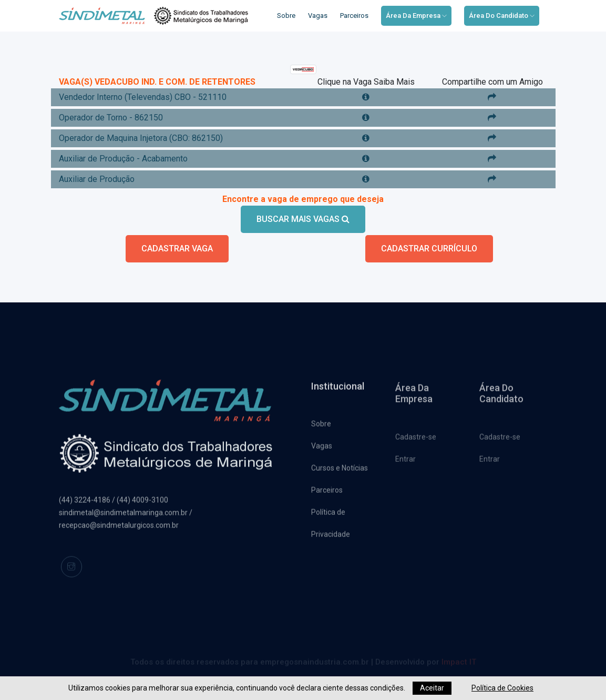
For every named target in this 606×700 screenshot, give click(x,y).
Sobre (286, 16)
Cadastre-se (416, 440)
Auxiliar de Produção (97, 179)
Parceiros (354, 16)
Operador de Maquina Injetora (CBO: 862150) (141, 138)
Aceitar (432, 688)
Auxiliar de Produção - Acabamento (123, 159)
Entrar (405, 462)
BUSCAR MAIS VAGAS (303, 219)
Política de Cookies (502, 688)
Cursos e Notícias (340, 471)
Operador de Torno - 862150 (111, 118)
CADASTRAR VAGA (177, 248)
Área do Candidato (502, 16)
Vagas (318, 16)
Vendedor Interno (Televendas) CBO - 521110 (143, 97)
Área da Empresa (416, 16)
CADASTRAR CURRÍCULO (429, 248)
